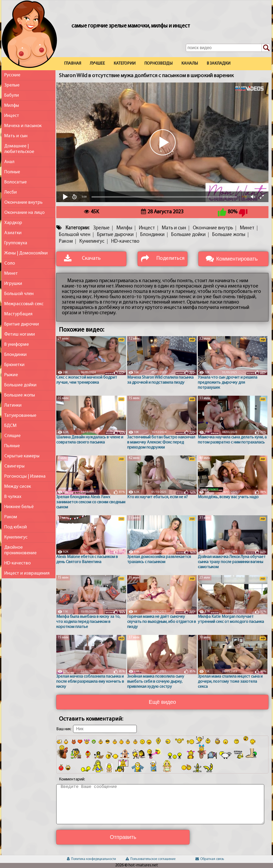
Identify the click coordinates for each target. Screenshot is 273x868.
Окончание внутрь (23, 203)
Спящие (12, 436)
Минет (11, 274)
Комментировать (237, 259)
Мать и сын (16, 136)
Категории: (77, 228)
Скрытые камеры (22, 456)
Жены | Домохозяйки (26, 253)
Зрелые (12, 85)
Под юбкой (16, 527)
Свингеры (14, 466)
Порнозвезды (158, 64)
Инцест (12, 116)
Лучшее (97, 64)
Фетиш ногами (20, 334)
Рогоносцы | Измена (25, 476)
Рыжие (11, 375)
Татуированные (20, 416)
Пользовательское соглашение (150, 859)
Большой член (19, 294)
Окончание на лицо (24, 213)
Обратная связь (210, 859)
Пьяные (12, 446)
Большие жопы (20, 395)
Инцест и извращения (27, 573)
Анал (9, 162)
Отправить (123, 837)
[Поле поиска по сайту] (228, 48)
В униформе (17, 345)
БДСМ (10, 426)
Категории (125, 64)
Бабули (12, 95)
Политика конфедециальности (91, 859)
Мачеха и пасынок (23, 126)
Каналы (190, 64)
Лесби (11, 192)
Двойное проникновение (20, 550)
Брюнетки (14, 365)
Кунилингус (16, 537)
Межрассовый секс (24, 304)
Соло (10, 263)
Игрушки (13, 284)
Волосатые (15, 182)
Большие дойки (20, 385)
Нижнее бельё (19, 507)
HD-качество (17, 563)
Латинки (13, 405)
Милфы (12, 106)
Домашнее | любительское (19, 149)
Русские (12, 75)
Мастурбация (18, 314)
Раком (11, 517)
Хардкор (13, 223)
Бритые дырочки (22, 324)
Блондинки (15, 355)
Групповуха (16, 243)
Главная (73, 64)
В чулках (13, 497)
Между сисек (18, 487)
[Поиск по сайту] (266, 48)
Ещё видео (162, 702)
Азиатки (13, 233)
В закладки (218, 64)
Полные (12, 172)
